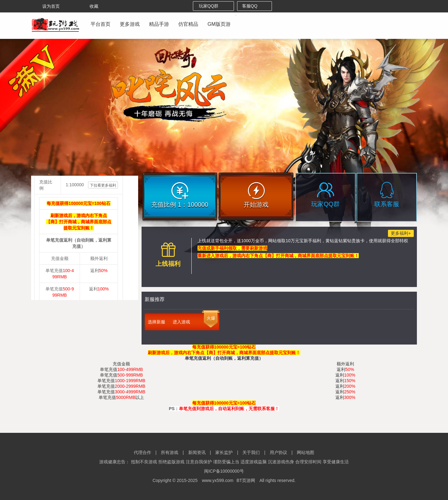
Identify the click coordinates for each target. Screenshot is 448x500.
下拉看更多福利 (103, 185)
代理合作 (142, 452)
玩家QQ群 (214, 6)
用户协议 (278, 452)
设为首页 (47, 6)
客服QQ (255, 6)
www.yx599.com (218, 480)
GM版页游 (219, 24)
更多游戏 (130, 24)
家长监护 (224, 452)
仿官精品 (188, 24)
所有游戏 (170, 452)
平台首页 (100, 24)
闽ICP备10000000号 (224, 471)
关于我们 (251, 452)
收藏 (90, 6)
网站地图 (306, 452)
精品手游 (159, 24)
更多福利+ (401, 233)
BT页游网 (246, 480)
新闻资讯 (197, 452)
